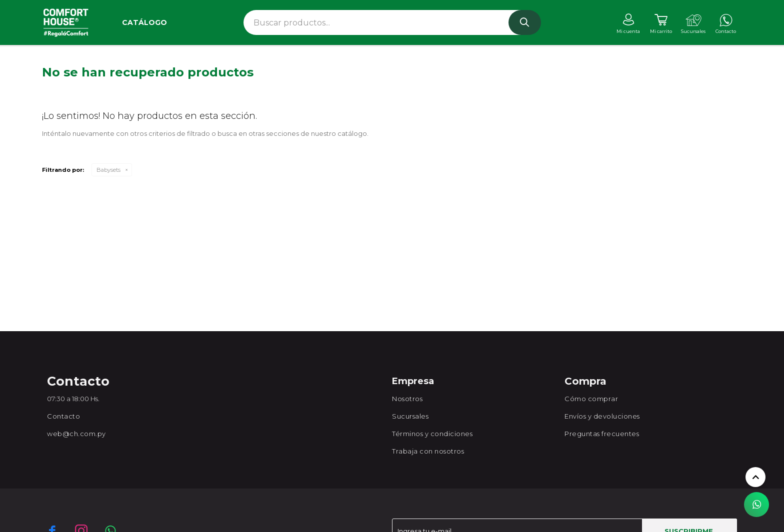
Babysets (108, 170)
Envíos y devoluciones (602, 416)
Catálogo (144, 22)
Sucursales (410, 416)
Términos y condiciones (432, 434)
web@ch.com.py (76, 434)
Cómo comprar (591, 399)
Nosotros (407, 399)
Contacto (63, 416)
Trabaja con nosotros (428, 451)
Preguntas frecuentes (602, 434)
